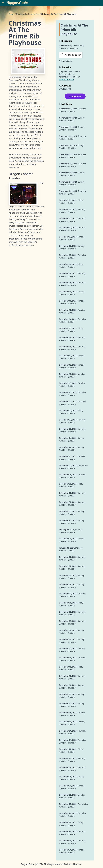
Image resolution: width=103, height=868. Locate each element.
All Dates (65, 104)
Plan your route (67, 80)
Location (65, 67)
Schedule (65, 41)
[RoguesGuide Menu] (3, 3)
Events (11, 14)
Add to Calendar (71, 55)
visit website (75, 96)
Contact (65, 86)
